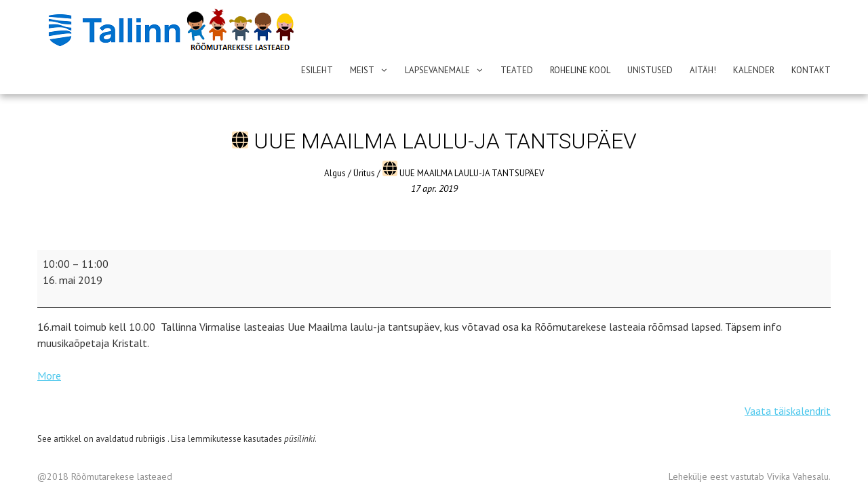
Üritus (364, 139)
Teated (517, 70)
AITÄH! (703, 70)
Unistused (650, 70)
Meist (362, 70)
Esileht (317, 70)
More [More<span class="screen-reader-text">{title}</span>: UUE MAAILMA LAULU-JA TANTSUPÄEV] (49, 342)
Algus (335, 139)
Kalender (754, 70)
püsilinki (299, 406)
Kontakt (811, 70)
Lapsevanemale (437, 70)
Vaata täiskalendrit (788, 378)
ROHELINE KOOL (580, 70)
